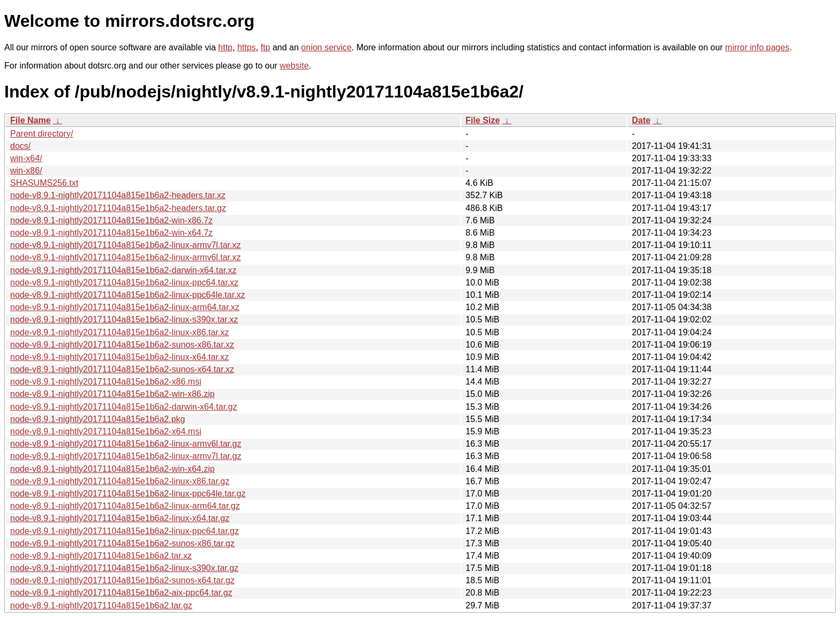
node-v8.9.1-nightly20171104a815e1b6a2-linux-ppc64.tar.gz (125, 531)
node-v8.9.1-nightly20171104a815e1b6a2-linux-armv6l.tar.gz (126, 444)
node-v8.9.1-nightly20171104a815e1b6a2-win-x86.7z (111, 220)
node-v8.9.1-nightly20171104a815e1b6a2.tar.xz (101, 556)
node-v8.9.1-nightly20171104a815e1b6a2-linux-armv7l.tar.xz (126, 245)
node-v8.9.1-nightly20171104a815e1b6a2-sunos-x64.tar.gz (122, 580)
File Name (31, 120)
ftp (265, 47)
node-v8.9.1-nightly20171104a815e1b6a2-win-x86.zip (112, 394)
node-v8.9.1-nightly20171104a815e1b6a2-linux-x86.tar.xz (119, 332)
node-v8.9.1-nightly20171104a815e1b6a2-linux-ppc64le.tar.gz (128, 494)
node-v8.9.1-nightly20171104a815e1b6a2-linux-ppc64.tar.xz (124, 283)
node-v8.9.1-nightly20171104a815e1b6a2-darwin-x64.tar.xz (123, 270)
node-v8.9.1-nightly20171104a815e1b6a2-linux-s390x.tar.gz (124, 568)
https (247, 47)
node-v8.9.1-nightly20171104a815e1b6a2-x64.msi (106, 431)
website (294, 66)
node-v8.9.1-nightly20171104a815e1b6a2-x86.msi (106, 382)
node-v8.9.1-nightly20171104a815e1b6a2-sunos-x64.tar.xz (122, 369)
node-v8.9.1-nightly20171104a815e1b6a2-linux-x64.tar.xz (119, 357)
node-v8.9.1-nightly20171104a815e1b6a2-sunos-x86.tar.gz (122, 543)
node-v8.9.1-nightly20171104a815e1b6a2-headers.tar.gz (118, 208)
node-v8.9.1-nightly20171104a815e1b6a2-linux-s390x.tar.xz (124, 319)
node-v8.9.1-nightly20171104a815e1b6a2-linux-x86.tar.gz (120, 481)
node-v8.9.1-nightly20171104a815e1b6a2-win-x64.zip (112, 469)
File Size (483, 120)
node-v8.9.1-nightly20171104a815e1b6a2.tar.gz (101, 605)
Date (641, 120)
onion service (326, 47)
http (225, 47)
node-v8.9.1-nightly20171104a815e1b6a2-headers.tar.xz (118, 195)
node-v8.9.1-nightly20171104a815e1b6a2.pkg (98, 419)
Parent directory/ (42, 134)
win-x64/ (26, 158)
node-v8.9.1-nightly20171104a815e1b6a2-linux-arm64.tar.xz (125, 307)
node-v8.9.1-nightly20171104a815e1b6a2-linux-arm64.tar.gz (125, 506)
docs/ (20, 146)
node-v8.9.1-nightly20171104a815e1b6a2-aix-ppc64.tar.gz (121, 593)
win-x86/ (26, 171)
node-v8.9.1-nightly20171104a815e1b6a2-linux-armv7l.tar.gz (126, 456)
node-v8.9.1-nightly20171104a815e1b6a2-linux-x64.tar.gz (120, 518)
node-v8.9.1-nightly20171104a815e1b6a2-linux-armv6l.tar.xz (126, 257)
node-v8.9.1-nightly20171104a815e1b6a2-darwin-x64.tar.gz (123, 407)
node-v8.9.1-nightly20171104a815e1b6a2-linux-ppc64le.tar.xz (128, 295)
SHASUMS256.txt (44, 183)
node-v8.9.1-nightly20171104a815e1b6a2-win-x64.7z (111, 233)
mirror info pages (757, 47)
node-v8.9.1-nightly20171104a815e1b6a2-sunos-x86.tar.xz (122, 345)
